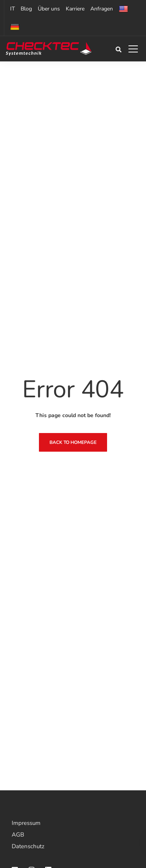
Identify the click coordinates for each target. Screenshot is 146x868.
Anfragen (102, 9)
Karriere (75, 9)
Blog (26, 9)
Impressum (26, 823)
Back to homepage (73, 442)
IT (12, 9)
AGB (18, 835)
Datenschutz (28, 846)
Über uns (49, 9)
